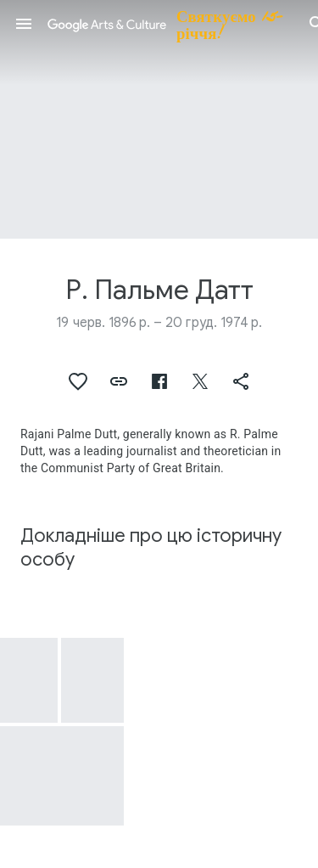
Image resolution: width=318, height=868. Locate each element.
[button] (24, 24)
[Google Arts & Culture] (170, 24)
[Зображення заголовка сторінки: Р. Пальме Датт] (159, 119)
